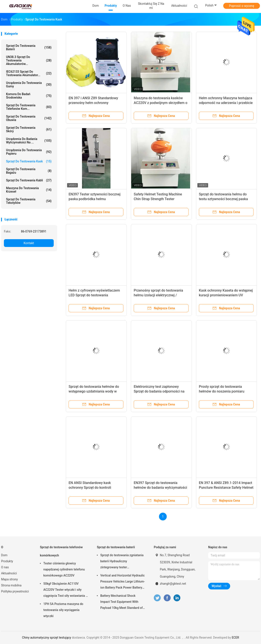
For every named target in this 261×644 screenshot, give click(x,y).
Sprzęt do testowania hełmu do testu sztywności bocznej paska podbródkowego (223, 199)
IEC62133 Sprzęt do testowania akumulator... (29, 73)
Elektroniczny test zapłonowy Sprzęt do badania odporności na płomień (159, 391)
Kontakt (29, 243)
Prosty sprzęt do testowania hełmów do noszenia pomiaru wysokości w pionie (222, 391)
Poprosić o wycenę (241, 6)
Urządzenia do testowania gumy (29, 85)
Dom (4, 555)
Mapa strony (9, 579)
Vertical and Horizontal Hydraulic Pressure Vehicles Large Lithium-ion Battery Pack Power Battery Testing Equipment (123, 582)
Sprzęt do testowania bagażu (29, 171)
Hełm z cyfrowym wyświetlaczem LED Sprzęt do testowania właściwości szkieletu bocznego (94, 295)
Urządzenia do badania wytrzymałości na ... (29, 141)
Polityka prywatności (15, 591)
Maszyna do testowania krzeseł (29, 190)
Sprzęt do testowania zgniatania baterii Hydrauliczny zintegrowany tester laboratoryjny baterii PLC (122, 562)
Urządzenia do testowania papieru (29, 152)
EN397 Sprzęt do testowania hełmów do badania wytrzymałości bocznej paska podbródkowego (160, 488)
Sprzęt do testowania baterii (29, 47)
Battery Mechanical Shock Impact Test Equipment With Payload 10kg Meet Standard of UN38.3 (121, 602)
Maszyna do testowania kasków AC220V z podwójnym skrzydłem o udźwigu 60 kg (161, 103)
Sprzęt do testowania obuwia (29, 118)
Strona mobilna (11, 585)
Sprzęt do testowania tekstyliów (29, 201)
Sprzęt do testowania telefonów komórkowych (61, 551)
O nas (5, 567)
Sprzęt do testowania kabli (29, 180)
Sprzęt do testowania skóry (29, 129)
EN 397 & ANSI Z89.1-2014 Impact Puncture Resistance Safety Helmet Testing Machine (226, 488)
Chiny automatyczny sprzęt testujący (47, 638)
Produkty (7, 561)
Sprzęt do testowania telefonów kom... (29, 107)
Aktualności (9, 573)
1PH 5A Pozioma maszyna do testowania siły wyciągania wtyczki (63, 610)
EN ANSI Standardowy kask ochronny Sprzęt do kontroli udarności (90, 488)
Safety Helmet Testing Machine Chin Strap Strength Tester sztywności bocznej (158, 199)
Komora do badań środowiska (29, 96)
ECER (235, 638)
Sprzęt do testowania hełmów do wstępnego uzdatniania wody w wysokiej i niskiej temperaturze (94, 391)
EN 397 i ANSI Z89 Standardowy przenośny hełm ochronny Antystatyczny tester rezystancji (93, 103)
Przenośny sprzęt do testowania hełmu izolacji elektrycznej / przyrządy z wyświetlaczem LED (158, 295)
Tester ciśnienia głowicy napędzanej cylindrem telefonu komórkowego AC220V (64, 569)
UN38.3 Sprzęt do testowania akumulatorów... (29, 60)
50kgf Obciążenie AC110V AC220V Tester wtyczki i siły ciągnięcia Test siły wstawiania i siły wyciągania (65, 590)
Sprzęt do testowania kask (29, 161)
